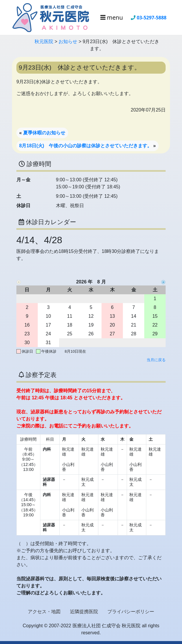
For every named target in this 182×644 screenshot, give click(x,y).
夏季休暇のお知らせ (44, 133)
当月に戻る (156, 360)
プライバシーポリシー (131, 612)
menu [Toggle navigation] (112, 17)
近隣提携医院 (84, 612)
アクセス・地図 (44, 612)
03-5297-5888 (152, 18)
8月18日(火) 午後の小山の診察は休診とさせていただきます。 (86, 146)
